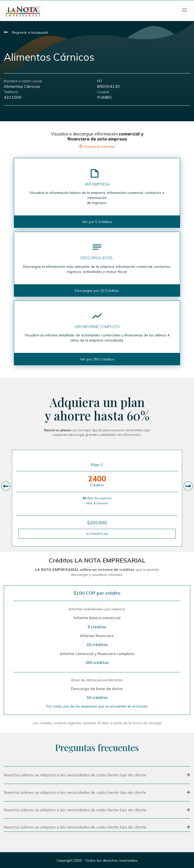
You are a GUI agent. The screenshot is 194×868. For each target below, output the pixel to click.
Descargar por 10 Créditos (97, 291)
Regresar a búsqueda (26, 32)
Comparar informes (97, 147)
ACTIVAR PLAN (97, 534)
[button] (97, 775)
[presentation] (6, 486)
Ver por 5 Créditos (97, 222)
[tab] (97, 774)
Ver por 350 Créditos (97, 359)
